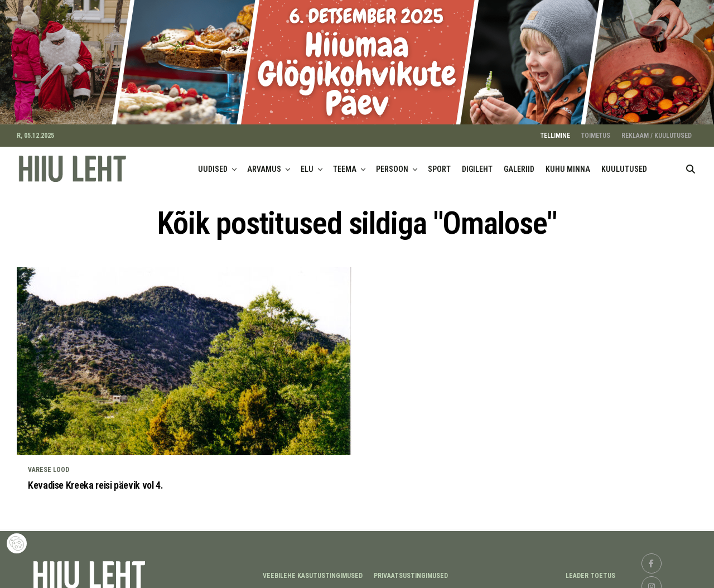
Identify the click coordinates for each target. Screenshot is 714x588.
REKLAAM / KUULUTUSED (657, 130)
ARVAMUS (264, 163)
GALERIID (519, 163)
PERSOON (392, 163)
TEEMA (345, 163)
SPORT (439, 163)
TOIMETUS (596, 130)
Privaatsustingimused (411, 570)
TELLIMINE (555, 130)
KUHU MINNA (568, 163)
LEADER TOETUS (590, 570)
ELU (307, 163)
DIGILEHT (477, 163)
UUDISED (213, 163)
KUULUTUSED (624, 163)
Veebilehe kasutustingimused (313, 570)
